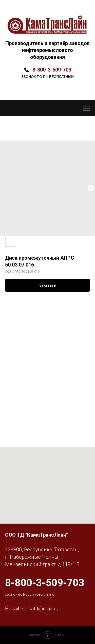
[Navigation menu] (86, 108)
